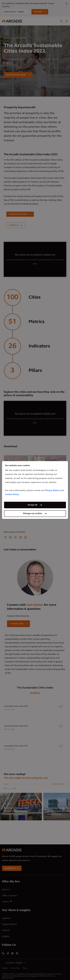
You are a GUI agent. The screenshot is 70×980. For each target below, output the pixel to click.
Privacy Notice (52, 491)
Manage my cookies (32, 514)
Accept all (32, 505)
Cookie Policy (12, 495)
